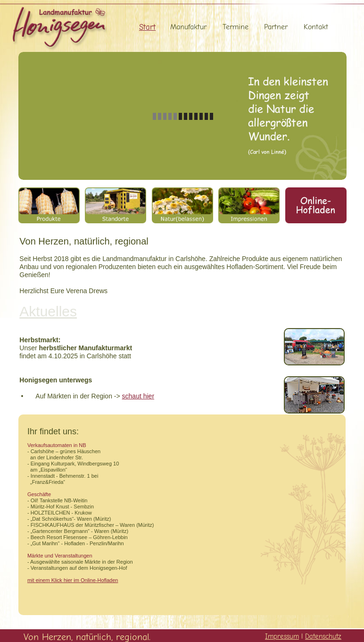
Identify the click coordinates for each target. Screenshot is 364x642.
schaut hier (138, 396)
